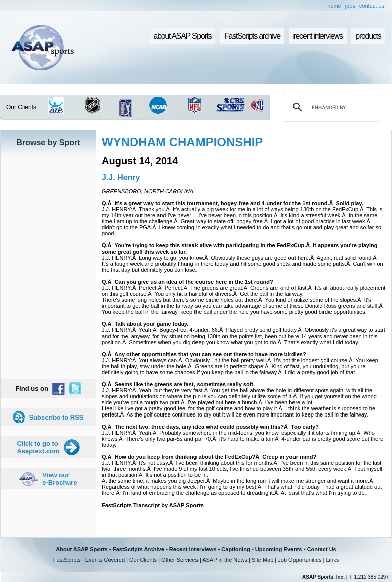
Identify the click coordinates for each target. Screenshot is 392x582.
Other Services (180, 560)
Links (332, 560)
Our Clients (143, 560)
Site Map (263, 560)
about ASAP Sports (183, 36)
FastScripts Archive (138, 549)
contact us (372, 6)
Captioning (235, 549)
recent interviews (318, 36)
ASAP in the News (225, 560)
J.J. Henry (121, 177)
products (368, 36)
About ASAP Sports (82, 549)
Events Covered (105, 560)
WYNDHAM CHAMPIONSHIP (182, 142)
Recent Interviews (193, 549)
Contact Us (322, 549)
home (334, 6)
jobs (350, 6)
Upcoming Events (279, 549)
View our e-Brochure (60, 479)
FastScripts (67, 560)
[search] (330, 107)
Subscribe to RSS (56, 417)
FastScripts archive (252, 36)
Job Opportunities (300, 560)
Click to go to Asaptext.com (38, 447)
